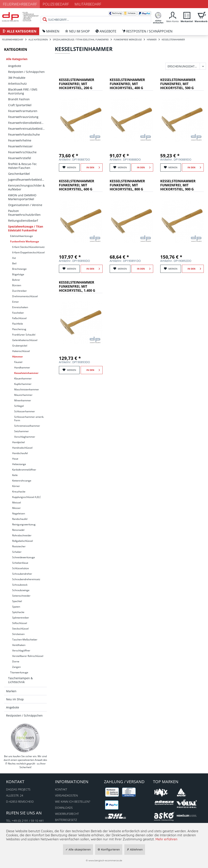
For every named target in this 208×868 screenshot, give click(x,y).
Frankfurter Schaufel (24, 335)
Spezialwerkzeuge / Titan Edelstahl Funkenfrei (26, 228)
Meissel (17, 503)
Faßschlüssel (19, 318)
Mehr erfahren (166, 839)
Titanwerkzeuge (19, 672)
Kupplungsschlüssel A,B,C (27, 497)
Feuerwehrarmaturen (23, 111)
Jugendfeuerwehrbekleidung (27, 180)
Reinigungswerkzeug (24, 524)
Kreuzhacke (19, 492)
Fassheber (18, 313)
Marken (11, 691)
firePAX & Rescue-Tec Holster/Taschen (22, 166)
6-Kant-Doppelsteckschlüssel (28, 252)
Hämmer (17, 357)
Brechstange (19, 269)
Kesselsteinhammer (26, 373)
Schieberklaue (20, 563)
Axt (14, 258)
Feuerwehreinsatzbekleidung (27, 129)
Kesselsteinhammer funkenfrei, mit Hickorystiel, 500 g (178, 84)
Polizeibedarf (56, 4)
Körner (16, 486)
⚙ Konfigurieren (109, 850)
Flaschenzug (19, 329)
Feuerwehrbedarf (20, 4)
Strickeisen (18, 634)
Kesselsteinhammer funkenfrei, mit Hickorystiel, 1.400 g (77, 287)
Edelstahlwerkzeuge (22, 236)
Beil (14, 263)
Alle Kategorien (17, 59)
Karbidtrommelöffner (24, 470)
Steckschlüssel (20, 629)
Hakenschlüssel (21, 351)
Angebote (15, 66)
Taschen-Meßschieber (25, 640)
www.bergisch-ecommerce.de (105, 860)
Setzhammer (22, 431)
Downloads (64, 808)
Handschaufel (20, 453)
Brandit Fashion (19, 99)
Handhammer (22, 368)
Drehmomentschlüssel (25, 296)
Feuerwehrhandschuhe (24, 134)
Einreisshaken (20, 307)
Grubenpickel (20, 346)
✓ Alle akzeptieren (78, 850)
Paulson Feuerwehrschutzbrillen (24, 213)
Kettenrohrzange (22, 481)
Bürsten (17, 285)
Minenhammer (23, 400)
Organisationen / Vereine (25, 205)
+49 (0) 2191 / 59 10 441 (28, 821)
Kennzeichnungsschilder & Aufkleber (26, 187)
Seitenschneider (21, 596)
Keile (15, 475)
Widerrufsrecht (67, 814)
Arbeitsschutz (17, 84)
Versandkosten (66, 795)
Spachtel (17, 601)
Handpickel (18, 442)
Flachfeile (18, 324)
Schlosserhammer (25, 411)
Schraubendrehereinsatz (26, 579)
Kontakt (61, 789)
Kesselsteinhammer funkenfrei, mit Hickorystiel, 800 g (127, 185)
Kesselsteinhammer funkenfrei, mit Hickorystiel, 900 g (178, 185)
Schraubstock (20, 585)
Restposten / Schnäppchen (26, 72)
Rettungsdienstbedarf (23, 221)
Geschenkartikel (19, 174)
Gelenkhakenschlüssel (25, 340)
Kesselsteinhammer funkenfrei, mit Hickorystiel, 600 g (77, 185)
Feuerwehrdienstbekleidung (27, 123)
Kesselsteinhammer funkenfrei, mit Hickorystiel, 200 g (77, 84)
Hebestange (19, 464)
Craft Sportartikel (20, 105)
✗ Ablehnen (135, 850)
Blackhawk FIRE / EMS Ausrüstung (23, 91)
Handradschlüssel (22, 448)
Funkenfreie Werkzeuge (25, 241)
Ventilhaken (19, 645)
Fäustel (18, 362)
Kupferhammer (23, 384)
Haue (15, 459)
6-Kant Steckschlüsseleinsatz (28, 247)
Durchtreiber (19, 291)
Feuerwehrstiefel (20, 158)
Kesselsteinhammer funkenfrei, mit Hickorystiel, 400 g (127, 84)
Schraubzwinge (21, 590)
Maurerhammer (23, 395)
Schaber (17, 552)
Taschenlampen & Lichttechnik (20, 680)
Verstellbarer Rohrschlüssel (28, 656)
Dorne (16, 661)
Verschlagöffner (21, 650)
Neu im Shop (15, 699)
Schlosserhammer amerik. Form (29, 419)
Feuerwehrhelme (20, 140)
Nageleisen (19, 513)
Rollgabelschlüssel (23, 541)
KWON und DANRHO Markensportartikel (22, 197)
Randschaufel (20, 519)
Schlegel (19, 406)
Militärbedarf (88, 4)
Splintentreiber (21, 618)
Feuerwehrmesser (20, 146)
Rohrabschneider (22, 535)
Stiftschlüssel (20, 623)
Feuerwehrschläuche (22, 152)
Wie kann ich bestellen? (73, 802)
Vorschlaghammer (25, 437)
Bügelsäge (18, 274)
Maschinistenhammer (27, 389)
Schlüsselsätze (21, 568)
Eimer (16, 302)
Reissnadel (18, 530)
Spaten (16, 607)
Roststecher (19, 546)
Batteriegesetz (66, 820)
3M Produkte (17, 78)
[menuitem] (96, 16)
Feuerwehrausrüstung (23, 117)
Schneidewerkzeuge (24, 557)
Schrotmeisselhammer (27, 426)
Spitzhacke (18, 612)
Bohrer (16, 280)
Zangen (16, 667)
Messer (16, 508)
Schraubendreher (22, 574)
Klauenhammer (23, 378)
